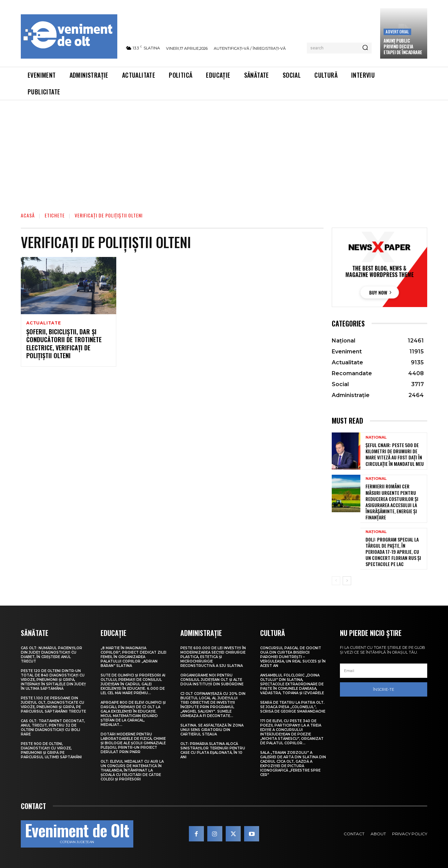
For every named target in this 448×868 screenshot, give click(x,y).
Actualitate (44, 323)
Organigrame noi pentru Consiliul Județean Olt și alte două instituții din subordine (212, 680)
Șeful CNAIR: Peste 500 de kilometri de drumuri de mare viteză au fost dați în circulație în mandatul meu (395, 454)
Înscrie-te (384, 689)
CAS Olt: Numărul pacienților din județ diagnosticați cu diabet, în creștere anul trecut (51, 655)
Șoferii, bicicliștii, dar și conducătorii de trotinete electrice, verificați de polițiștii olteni (64, 344)
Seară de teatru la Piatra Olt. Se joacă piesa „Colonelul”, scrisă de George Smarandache (293, 707)
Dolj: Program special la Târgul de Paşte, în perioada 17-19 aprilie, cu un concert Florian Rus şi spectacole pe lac (393, 552)
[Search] (365, 48)
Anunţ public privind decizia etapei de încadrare (403, 46)
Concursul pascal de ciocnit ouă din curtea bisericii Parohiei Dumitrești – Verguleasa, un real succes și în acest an (293, 657)
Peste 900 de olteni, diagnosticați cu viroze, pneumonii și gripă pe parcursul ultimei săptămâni (51, 750)
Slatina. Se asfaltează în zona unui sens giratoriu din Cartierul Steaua (212, 730)
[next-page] (347, 581)
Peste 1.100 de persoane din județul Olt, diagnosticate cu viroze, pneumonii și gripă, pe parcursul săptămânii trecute (53, 705)
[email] (384, 671)
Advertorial (397, 32)
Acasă (28, 215)
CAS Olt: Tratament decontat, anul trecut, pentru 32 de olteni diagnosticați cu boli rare (53, 728)
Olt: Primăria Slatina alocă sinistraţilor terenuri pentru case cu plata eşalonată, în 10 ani (213, 750)
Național (376, 437)
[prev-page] (336, 581)
